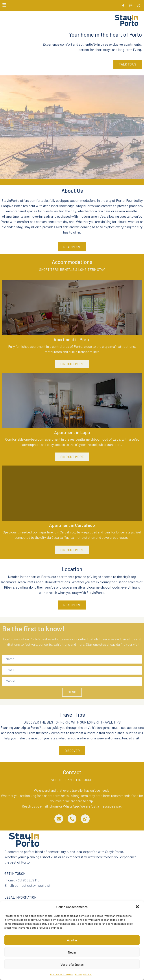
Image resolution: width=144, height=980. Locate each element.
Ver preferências (72, 964)
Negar (72, 952)
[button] (137, 907)
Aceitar (72, 940)
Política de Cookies (62, 974)
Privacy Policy (83, 974)
